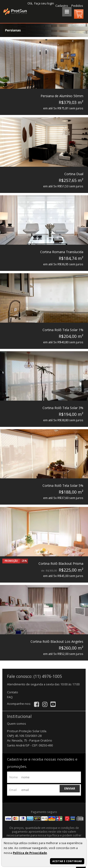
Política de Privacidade (30, 853)
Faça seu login (44, 3)
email (13, 790)
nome (14, 777)
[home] (14, 12)
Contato (13, 692)
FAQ (10, 697)
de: (43, 571)
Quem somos (17, 724)
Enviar (70, 789)
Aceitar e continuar (67, 861)
